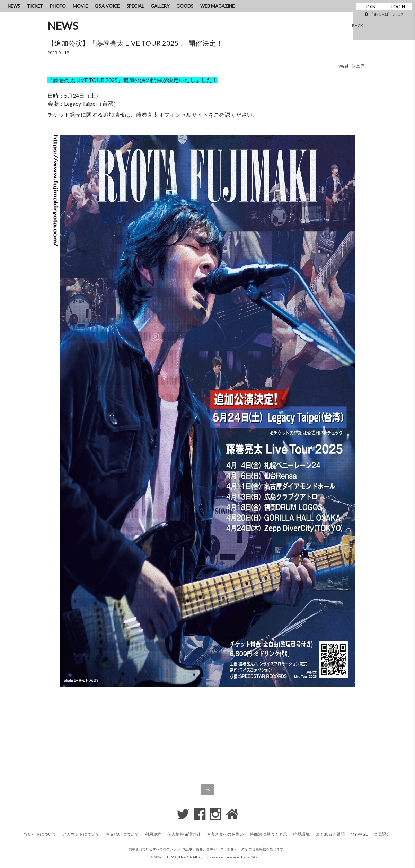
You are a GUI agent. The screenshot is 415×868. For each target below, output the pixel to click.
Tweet (342, 66)
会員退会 (382, 834)
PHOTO (58, 6)
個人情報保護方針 (184, 834)
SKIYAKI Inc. (255, 857)
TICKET (35, 6)
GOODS (185, 6)
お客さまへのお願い (225, 834)
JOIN (370, 7)
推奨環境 (301, 834)
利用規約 (153, 834)
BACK (357, 25)
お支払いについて (122, 834)
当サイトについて (40, 834)
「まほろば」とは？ (384, 14)
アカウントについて (81, 834)
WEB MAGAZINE (217, 6)
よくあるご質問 (330, 834)
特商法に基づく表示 (268, 834)
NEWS (14, 6)
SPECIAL (135, 6)
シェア (358, 66)
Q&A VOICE (107, 6)
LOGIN (398, 7)
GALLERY (160, 6)
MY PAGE (359, 834)
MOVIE (80, 6)
